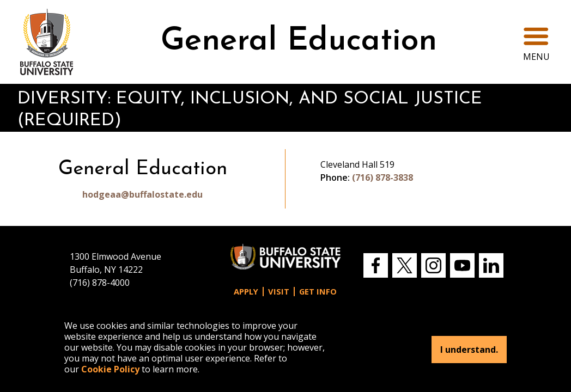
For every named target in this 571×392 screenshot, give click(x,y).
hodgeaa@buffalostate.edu (142, 194)
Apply (246, 292)
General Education (299, 42)
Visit (279, 292)
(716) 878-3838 (382, 177)
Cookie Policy (110, 369)
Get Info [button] (318, 292)
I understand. (469, 350)
